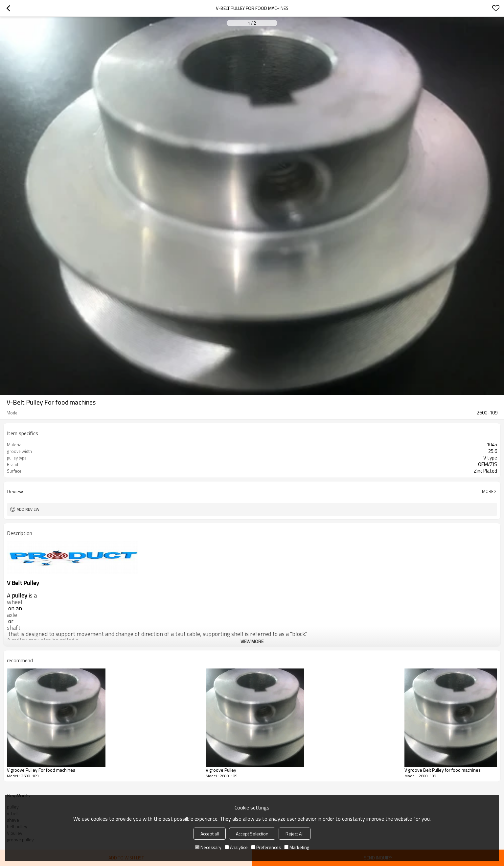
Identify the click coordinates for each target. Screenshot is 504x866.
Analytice (236, 847)
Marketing (297, 847)
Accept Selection (252, 834)
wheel (15, 602)
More (488, 491)
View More (252, 641)
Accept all (210, 834)
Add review (28, 509)
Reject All (295, 834)
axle (12, 615)
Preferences (266, 847)
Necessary (208, 847)
